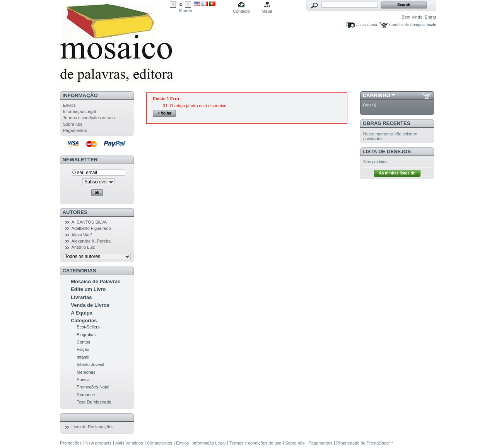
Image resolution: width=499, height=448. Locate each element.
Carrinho (377, 95)
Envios (69, 105)
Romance (86, 395)
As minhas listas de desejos (397, 174)
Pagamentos (75, 130)
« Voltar (165, 113)
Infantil (83, 357)
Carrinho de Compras (407, 25)
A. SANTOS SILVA (89, 222)
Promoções (71, 443)
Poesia (83, 380)
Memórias (86, 372)
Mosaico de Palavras (96, 281)
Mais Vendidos (129, 443)
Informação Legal (79, 111)
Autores (75, 212)
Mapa (267, 11)
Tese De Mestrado (94, 402)
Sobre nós (73, 124)
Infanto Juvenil (90, 364)
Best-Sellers (88, 327)
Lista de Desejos (387, 151)
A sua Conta (367, 25)
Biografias (86, 335)
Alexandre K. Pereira (91, 241)
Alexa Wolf (82, 235)
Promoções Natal (93, 387)
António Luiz (83, 247)
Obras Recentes (387, 123)
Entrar (431, 17)
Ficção (83, 349)
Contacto (241, 11)
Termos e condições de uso (89, 118)
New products (98, 443)
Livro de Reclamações (93, 427)
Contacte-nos (160, 443)
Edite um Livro (88, 289)
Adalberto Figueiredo (91, 228)
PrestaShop (378, 443)
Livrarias (81, 297)
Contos (83, 342)
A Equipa (82, 313)
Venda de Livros (90, 305)
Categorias (84, 321)
